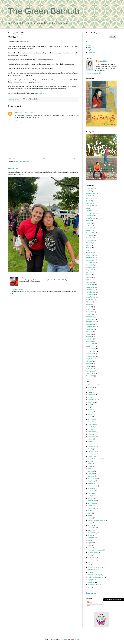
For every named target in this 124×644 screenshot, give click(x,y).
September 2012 (91, 267)
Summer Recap (13, 168)
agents (90, 390)
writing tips (91, 582)
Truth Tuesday (92, 557)
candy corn (42, 93)
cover (90, 442)
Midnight (91, 496)
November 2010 (91, 322)
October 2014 (90, 216)
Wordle (90, 572)
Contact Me (91, 52)
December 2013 (91, 233)
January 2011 (90, 317)
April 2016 (89, 196)
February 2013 (90, 255)
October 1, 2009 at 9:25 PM (25, 112)
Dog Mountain (92, 451)
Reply (15, 120)
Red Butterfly (92, 533)
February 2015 (90, 206)
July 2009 (89, 361)
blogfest (90, 414)
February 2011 (90, 314)
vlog (89, 562)
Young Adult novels (94, 584)
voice (89, 565)
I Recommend (92, 486)
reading (90, 530)
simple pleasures (93, 538)
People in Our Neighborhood (96, 520)
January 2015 (90, 208)
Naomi (90, 511)
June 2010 (89, 334)
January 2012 (90, 287)
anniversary (91, 395)
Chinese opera (92, 424)
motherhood (91, 501)
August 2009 (90, 359)
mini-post (91, 498)
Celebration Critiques (17, 290)
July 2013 (89, 243)
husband (90, 483)
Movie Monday (92, 503)
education (91, 454)
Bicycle (90, 409)
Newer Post (12, 158)
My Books (91, 50)
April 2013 (89, 250)
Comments (91, 606)
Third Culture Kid (93, 552)
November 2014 (91, 213)
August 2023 (90, 189)
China (90, 422)
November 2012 (91, 262)
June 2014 (89, 221)
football (90, 464)
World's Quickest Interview (96, 577)
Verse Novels (92, 560)
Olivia (90, 513)
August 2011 (90, 299)
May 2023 (89, 191)
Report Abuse (91, 593)
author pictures (92, 400)
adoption (90, 387)
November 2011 (91, 292)
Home (44, 158)
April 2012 (89, 280)
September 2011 (91, 297)
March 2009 (90, 371)
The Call (90, 548)
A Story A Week (93, 385)
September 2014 (91, 218)
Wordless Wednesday (94, 575)
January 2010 (90, 346)
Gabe (89, 466)
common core (92, 432)
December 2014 (91, 211)
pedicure (90, 518)
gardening (91, 471)
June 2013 (89, 245)
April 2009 (89, 369)
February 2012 (90, 285)
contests (90, 439)
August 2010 (90, 329)
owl (89, 516)
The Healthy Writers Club (95, 550)
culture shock (92, 447)
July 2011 (89, 302)
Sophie (90, 543)
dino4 (65, 639)
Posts (90, 602)
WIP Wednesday (93, 570)
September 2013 (91, 238)
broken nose (91, 419)
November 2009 (91, 351)
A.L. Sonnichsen (102, 61)
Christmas (91, 427)
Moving (90, 506)
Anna (89, 392)
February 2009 (90, 373)
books (90, 417)
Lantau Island (92, 493)
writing (90, 580)
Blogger (77, 639)
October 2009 (90, 354)
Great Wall (91, 474)
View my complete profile (94, 73)
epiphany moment (93, 456)
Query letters (92, 528)
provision (91, 525)
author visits (91, 402)
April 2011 (89, 309)
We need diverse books (95, 567)
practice (90, 523)
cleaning (90, 429)
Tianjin (90, 555)
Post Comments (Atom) (23, 162)
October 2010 (90, 324)
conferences (91, 437)
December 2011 (91, 290)
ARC (89, 397)
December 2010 (91, 319)
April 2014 (89, 226)
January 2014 (90, 230)
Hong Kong (91, 481)
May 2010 (89, 336)
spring (90, 545)
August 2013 (90, 240)
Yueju (90, 587)
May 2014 (89, 223)
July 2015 (89, 198)
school (90, 535)
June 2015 (89, 201)
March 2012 (90, 282)
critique (90, 444)
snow (89, 540)
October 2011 (90, 295)
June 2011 (89, 304)
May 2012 (89, 277)
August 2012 (90, 270)
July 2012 (89, 272)
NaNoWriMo (92, 508)
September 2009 (91, 356)
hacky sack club (93, 479)
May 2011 (89, 307)
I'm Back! (22, 278)
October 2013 (90, 235)
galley (90, 469)
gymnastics (91, 476)
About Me (91, 48)
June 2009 (89, 364)
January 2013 (90, 258)
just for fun (91, 491)
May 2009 (89, 366)
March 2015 (90, 203)
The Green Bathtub (44, 11)
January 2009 (90, 376)
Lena (15, 112)
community (91, 434)
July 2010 (89, 331)
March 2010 (90, 341)
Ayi (89, 407)
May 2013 (89, 248)
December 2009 (91, 349)
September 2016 (91, 194)
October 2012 (90, 265)
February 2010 (90, 344)
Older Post (75, 158)
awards (90, 405)
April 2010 (89, 339)
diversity (90, 449)
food (89, 461)
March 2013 (90, 253)
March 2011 (90, 312)
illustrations (91, 488)
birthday (90, 412)
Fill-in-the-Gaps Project (95, 459)
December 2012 (91, 260)
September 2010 (91, 327)
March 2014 (90, 228)
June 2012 (89, 275)
